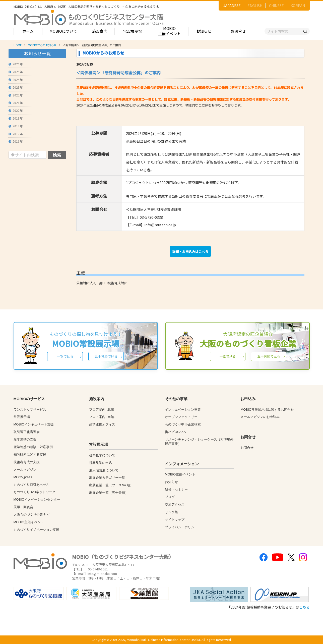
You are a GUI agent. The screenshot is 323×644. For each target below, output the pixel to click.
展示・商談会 (23, 507)
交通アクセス (175, 504)
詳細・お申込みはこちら (190, 252)
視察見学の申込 (101, 463)
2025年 (16, 72)
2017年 (16, 134)
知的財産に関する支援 (30, 454)
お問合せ (238, 31)
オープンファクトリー (181, 417)
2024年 (16, 79)
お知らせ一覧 (37, 53)
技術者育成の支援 (27, 462)
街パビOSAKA (175, 432)
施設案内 (100, 31)
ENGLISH (255, 6)
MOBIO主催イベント (169, 31)
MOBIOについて (63, 31)
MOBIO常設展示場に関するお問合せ (267, 410)
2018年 (16, 126)
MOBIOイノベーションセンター (37, 499)
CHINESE (276, 6)
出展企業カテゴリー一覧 (107, 478)
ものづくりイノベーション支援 (36, 530)
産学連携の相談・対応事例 (33, 447)
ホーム (28, 31)
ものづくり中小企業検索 (183, 424)
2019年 (16, 118)
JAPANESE (232, 6)
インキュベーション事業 (183, 410)
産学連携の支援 (25, 439)
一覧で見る (65, 356)
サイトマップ (175, 520)
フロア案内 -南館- (102, 417)
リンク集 (171, 512)
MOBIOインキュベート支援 (34, 424)
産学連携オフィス (102, 424)
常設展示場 (133, 31)
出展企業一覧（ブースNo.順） (111, 485)
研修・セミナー (176, 489)
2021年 (16, 103)
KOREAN (298, 6)
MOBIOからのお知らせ (42, 45)
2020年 (16, 110)
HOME (18, 45)
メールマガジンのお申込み (260, 417)
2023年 (16, 87)
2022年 (16, 95)
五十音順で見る (106, 356)
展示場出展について (104, 470)
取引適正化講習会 (27, 432)
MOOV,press (23, 477)
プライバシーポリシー (181, 527)
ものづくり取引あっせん (31, 485)
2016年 (16, 141)
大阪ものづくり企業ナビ (31, 515)
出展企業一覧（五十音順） (109, 493)
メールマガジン (25, 470)
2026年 (16, 64)
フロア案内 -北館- (102, 410)
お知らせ (204, 31)
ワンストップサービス (30, 410)
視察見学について (102, 455)
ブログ (170, 497)
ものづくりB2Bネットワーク (35, 492)
